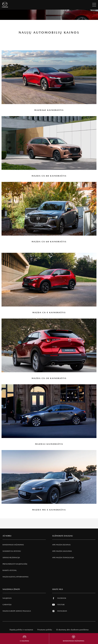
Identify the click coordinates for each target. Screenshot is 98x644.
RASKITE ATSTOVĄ (10, 570)
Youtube (58, 605)
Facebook (59, 598)
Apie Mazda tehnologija (63, 558)
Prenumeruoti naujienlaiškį (15, 564)
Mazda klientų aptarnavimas (16, 577)
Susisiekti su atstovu (12, 551)
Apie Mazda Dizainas (61, 545)
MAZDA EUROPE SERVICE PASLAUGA (17, 611)
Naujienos (7, 598)
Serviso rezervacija (11, 558)
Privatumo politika (45, 630)
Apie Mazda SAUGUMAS (62, 551)
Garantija (7, 605)
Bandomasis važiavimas (13, 545)
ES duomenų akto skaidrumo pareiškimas (72, 630)
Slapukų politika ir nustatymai (21, 630)
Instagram (60, 611)
